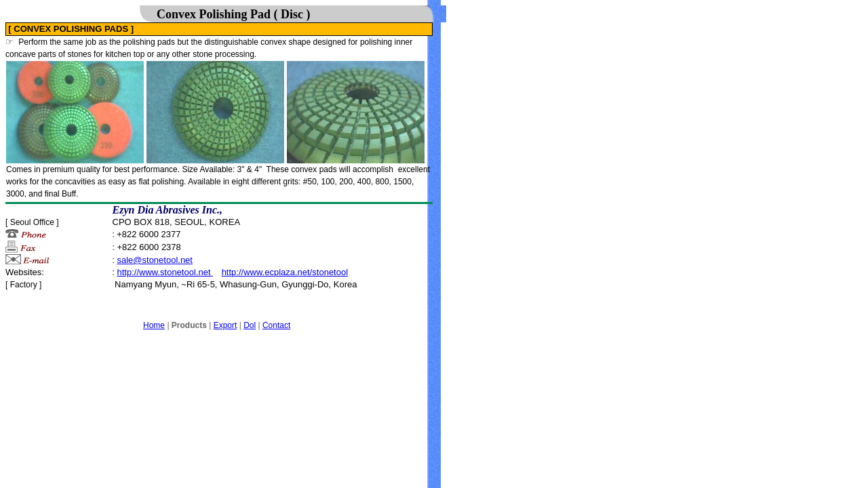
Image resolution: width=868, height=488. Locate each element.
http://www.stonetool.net (165, 272)
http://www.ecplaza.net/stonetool (285, 272)
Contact (276, 325)
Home (154, 325)
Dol (250, 325)
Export (225, 325)
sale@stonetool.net (155, 260)
